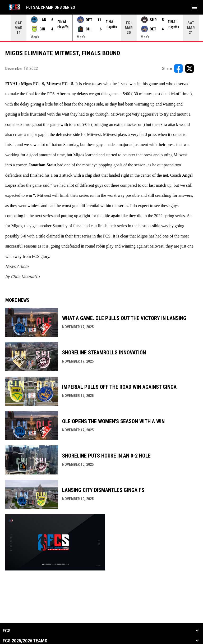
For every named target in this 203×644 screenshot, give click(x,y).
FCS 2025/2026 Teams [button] (25, 641)
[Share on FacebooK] (178, 68)
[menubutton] (195, 7)
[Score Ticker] (101, 28)
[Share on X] (190, 68)
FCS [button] (7, 631)
